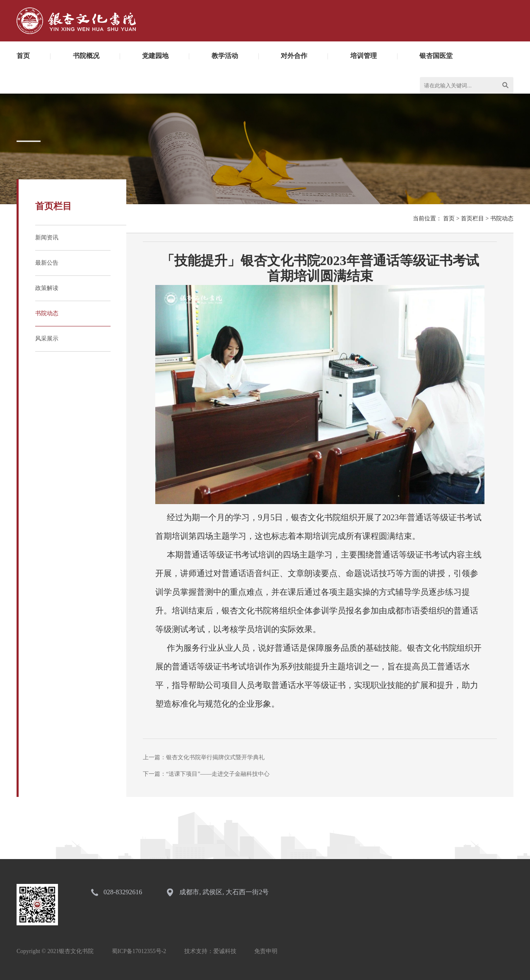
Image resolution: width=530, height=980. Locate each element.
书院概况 (86, 56)
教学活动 (225, 56)
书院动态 (47, 313)
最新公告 (47, 263)
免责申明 (266, 951)
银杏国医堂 (436, 56)
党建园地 (155, 56)
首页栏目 (472, 218)
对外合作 (294, 56)
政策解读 (47, 288)
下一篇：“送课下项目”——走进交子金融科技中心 (206, 774)
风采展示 (47, 339)
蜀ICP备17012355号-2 (139, 951)
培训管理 (364, 56)
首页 (23, 56)
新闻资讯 (47, 238)
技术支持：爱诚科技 (210, 951)
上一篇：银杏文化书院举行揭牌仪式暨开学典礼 (204, 757)
